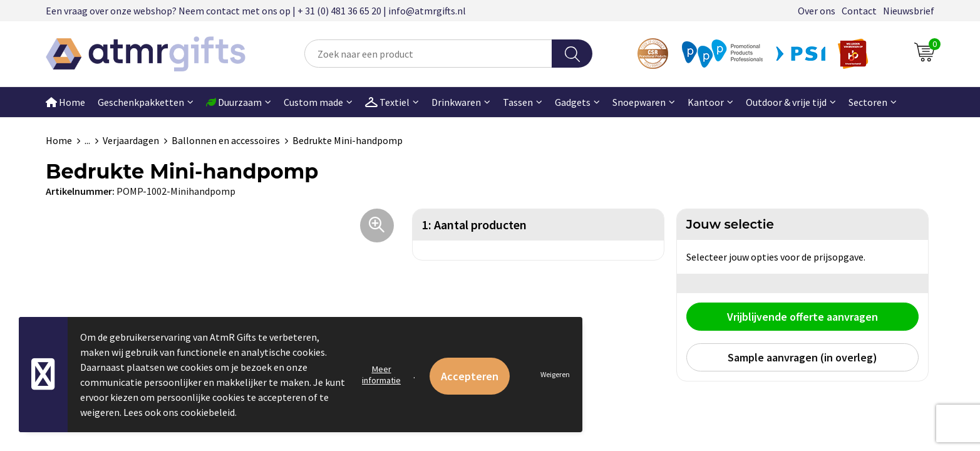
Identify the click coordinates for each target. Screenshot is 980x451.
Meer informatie (381, 375)
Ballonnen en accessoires (226, 140)
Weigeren (555, 374)
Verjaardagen (131, 140)
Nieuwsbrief (909, 11)
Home (65, 102)
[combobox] (428, 54)
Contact (859, 11)
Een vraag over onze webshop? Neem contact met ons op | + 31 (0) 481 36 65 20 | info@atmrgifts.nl (256, 11)
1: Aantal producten (474, 225)
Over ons (817, 11)
